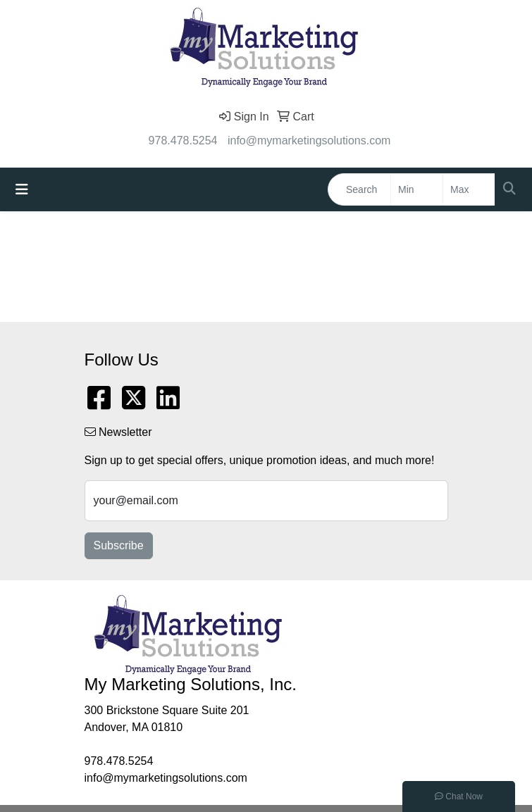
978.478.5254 (183, 140)
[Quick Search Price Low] (417, 189)
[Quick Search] (359, 189)
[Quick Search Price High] (469, 189)
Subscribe (119, 545)
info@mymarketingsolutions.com (309, 140)
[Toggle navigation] (22, 189)
